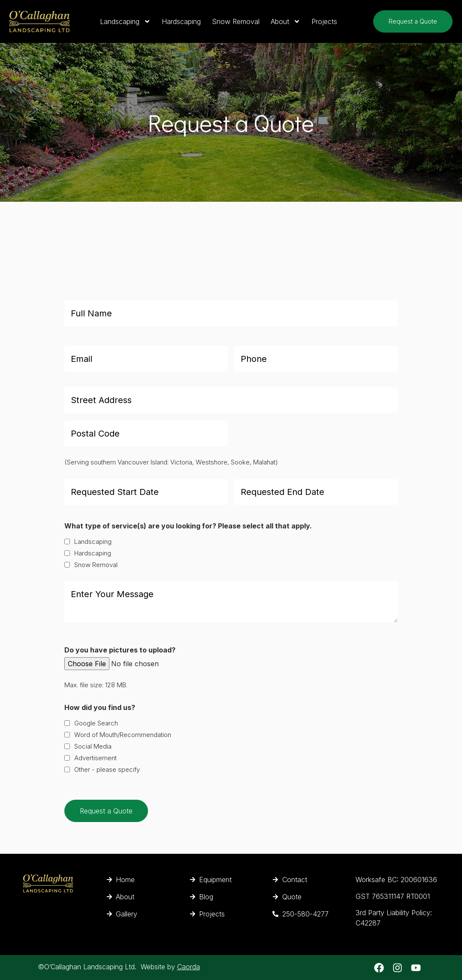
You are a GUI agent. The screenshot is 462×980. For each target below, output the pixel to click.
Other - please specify (107, 769)
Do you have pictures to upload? (120, 650)
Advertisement (95, 758)
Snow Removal (236, 21)
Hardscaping (181, 21)
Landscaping (125, 21)
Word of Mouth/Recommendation (123, 735)
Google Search (96, 723)
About (285, 21)
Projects (324, 21)
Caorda (189, 967)
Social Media (93, 746)
